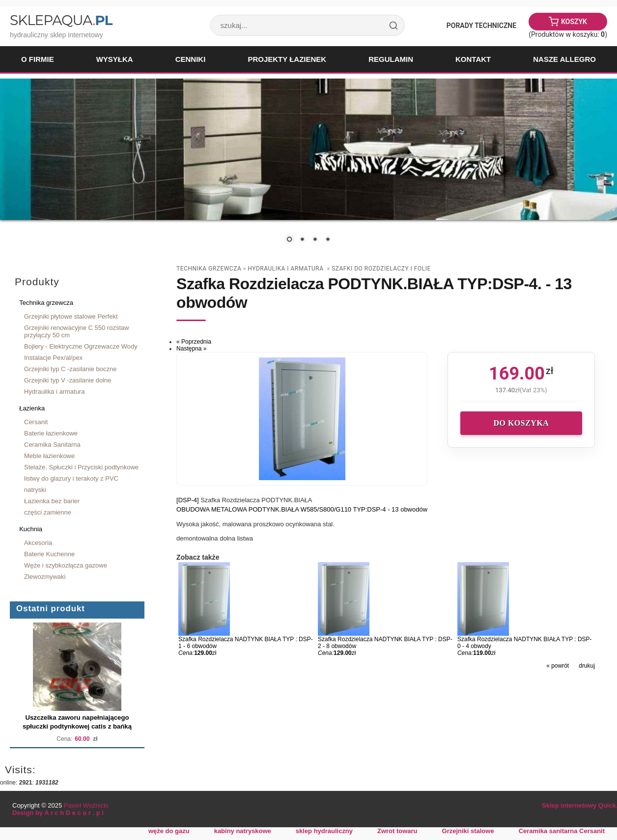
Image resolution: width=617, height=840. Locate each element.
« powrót (558, 666)
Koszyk (574, 22)
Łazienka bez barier (52, 501)
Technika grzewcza (46, 303)
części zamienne (48, 512)
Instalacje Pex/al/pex (53, 358)
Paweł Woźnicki (86, 805)
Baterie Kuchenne (49, 554)
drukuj (587, 666)
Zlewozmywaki (45, 577)
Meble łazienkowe (49, 456)
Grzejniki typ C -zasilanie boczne (70, 369)
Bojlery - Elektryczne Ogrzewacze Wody (81, 346)
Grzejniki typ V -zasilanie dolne (68, 380)
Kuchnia (31, 529)
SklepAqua (61, 20)
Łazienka (32, 408)
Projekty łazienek (287, 59)
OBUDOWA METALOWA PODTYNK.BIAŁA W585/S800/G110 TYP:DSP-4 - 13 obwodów (302, 509)
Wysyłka (115, 59)
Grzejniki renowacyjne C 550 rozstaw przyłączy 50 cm (77, 331)
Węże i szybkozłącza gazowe (66, 565)
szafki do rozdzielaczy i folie (381, 269)
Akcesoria (38, 543)
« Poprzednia (194, 342)
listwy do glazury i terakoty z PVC (71, 478)
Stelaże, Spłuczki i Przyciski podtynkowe (81, 467)
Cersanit (36, 422)
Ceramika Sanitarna (52, 445)
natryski (35, 490)
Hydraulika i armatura (54, 392)
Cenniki (191, 59)
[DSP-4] (188, 500)
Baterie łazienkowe (51, 433)
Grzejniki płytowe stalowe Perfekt (71, 316)
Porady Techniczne (481, 26)
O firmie (38, 59)
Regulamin (391, 59)
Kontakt (473, 59)
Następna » (191, 349)
